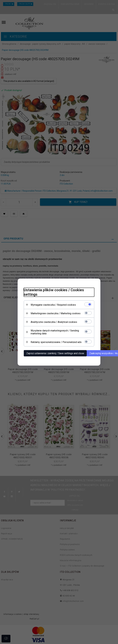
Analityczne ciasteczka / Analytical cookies (54, 322)
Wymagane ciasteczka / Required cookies (53, 305)
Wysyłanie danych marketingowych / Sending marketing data (55, 332)
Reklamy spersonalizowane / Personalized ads (56, 342)
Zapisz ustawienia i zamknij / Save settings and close (55, 353)
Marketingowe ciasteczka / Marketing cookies (56, 313)
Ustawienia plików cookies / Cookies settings (54, 292)
